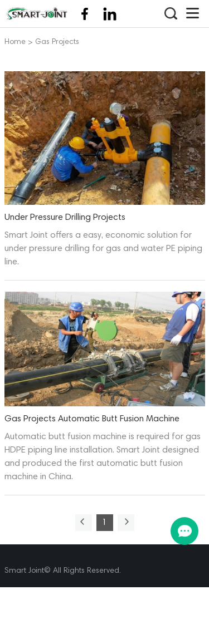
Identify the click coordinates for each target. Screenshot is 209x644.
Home (15, 43)
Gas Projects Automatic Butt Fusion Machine (92, 419)
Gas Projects (57, 43)
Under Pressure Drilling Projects (65, 218)
